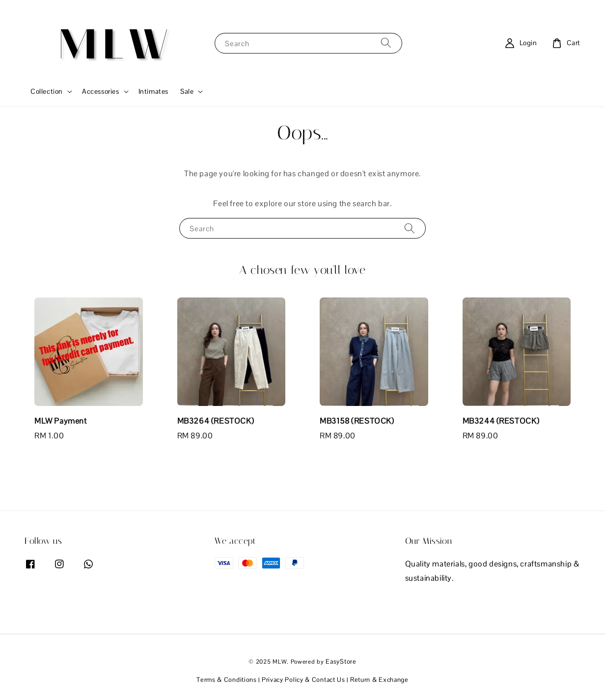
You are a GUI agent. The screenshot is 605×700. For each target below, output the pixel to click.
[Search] (386, 43)
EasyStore (341, 661)
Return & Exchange (379, 680)
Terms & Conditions (227, 680)
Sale (187, 91)
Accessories (101, 91)
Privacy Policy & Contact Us (303, 680)
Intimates (153, 91)
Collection (47, 91)
